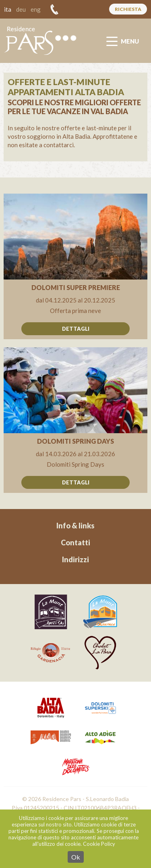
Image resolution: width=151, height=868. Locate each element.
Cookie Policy (99, 844)
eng (36, 9)
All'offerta (75, 266)
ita (8, 9)
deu (21, 9)
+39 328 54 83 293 (54, 9)
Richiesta (128, 9)
